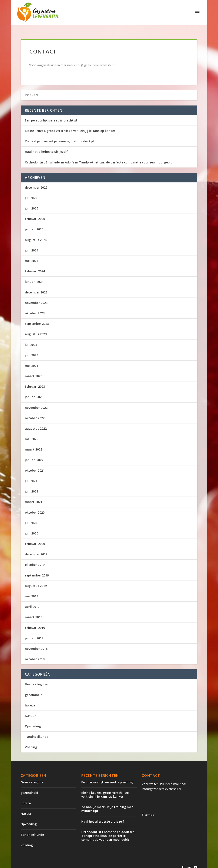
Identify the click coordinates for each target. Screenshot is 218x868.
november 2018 (36, 644)
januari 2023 (34, 392)
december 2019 (36, 549)
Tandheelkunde (37, 732)
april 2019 (32, 602)
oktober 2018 (35, 654)
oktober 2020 (35, 508)
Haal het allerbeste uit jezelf (46, 147)
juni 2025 (32, 203)
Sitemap (148, 810)
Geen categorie (36, 679)
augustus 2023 (36, 329)
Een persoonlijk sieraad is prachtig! (51, 115)
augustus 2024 (36, 235)
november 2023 (36, 298)
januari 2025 (34, 224)
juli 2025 (31, 193)
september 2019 (37, 570)
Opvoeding (33, 721)
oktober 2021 (35, 466)
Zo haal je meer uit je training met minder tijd (60, 136)
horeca (30, 700)
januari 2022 (34, 455)
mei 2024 (32, 256)
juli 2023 (31, 340)
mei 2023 (32, 361)
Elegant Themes (56, 863)
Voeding (31, 742)
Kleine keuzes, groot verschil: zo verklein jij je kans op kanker (70, 126)
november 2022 (36, 403)
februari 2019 (35, 623)
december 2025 (36, 183)
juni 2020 (32, 528)
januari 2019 (34, 633)
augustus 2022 (36, 424)
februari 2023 (35, 382)
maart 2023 (34, 371)
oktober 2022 (35, 413)
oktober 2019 (35, 560)
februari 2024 (35, 266)
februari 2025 (35, 214)
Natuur (30, 711)
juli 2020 (31, 518)
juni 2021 (32, 486)
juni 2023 (32, 350)
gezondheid (34, 690)
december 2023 (36, 287)
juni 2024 (32, 245)
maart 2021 (34, 497)
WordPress (112, 863)
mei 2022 (32, 434)
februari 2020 (35, 539)
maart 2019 (34, 612)
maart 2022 (34, 444)
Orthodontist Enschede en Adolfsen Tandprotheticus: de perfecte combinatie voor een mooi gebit (98, 157)
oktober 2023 (35, 308)
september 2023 (37, 319)
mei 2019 (32, 591)
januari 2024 (34, 277)
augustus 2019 (36, 581)
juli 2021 (31, 476)
